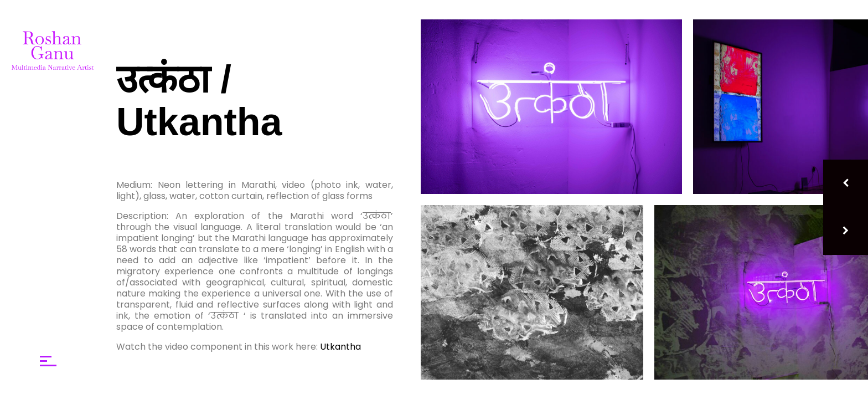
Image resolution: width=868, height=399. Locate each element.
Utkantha (340, 347)
